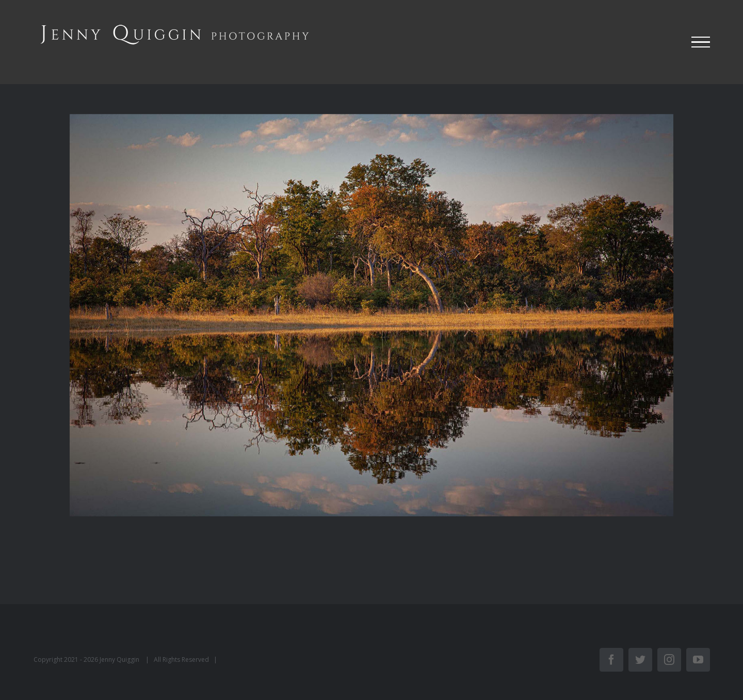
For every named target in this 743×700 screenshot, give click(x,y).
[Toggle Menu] (701, 42)
